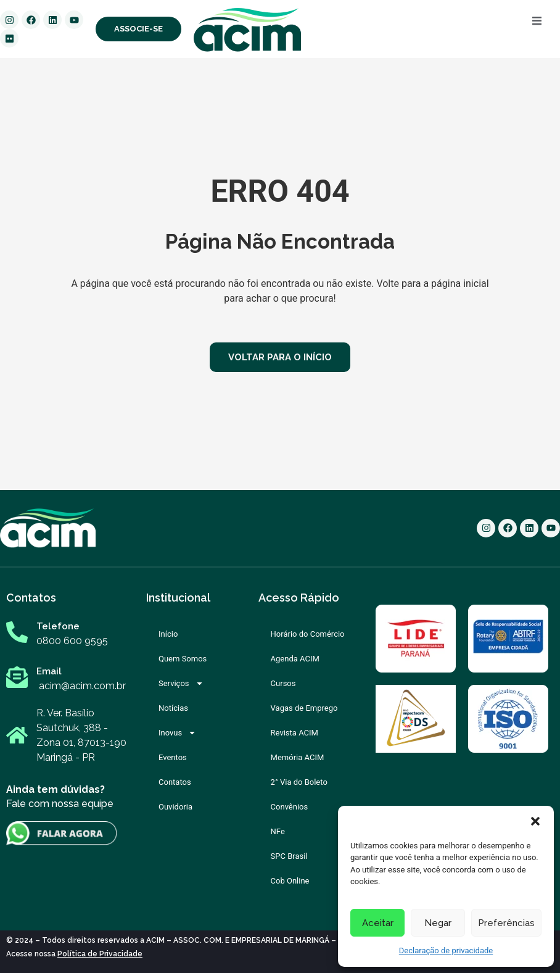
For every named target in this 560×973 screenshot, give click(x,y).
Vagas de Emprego (304, 708)
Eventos (173, 757)
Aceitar (378, 923)
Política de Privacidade (100, 954)
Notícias (173, 708)
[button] (535, 821)
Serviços (181, 683)
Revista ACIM (294, 733)
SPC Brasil (289, 856)
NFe (278, 831)
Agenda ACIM (295, 659)
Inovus (177, 733)
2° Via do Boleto (299, 782)
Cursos (283, 683)
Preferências (506, 923)
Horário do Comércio (308, 634)
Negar (438, 923)
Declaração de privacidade (446, 950)
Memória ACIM (298, 757)
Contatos (175, 782)
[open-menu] (537, 23)
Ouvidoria (175, 807)
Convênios (290, 807)
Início (168, 634)
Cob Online (290, 881)
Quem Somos (183, 659)
